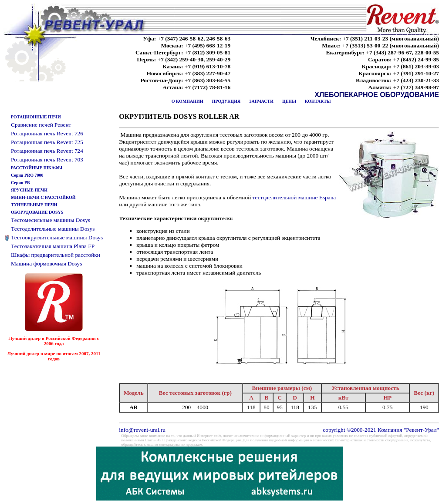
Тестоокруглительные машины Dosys (57, 237)
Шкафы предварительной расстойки (56, 255)
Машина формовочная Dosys (46, 264)
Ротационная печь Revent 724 (47, 151)
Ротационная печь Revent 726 (47, 133)
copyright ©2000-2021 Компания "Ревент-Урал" (381, 430)
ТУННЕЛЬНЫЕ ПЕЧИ (34, 205)
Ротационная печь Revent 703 (47, 160)
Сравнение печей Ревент (41, 125)
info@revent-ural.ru (142, 430)
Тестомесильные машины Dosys (51, 220)
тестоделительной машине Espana (294, 197)
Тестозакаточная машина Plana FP (53, 246)
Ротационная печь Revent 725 (47, 142)
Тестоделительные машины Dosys (53, 229)
